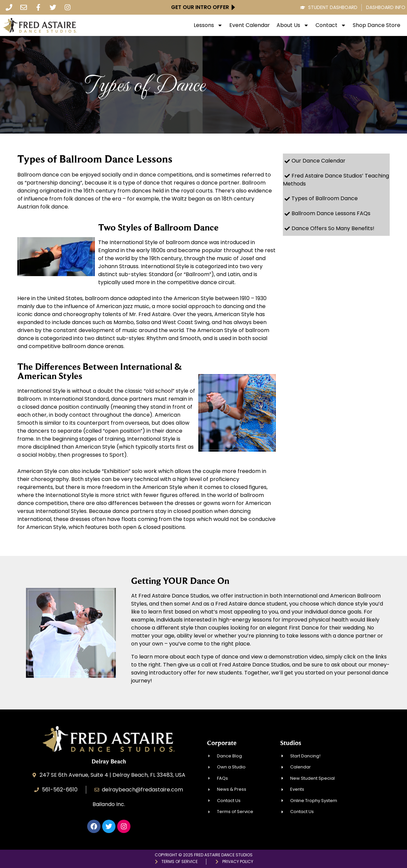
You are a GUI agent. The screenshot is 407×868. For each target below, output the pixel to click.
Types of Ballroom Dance (325, 198)
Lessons (208, 25)
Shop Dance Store (377, 25)
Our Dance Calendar (318, 161)
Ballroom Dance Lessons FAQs (331, 213)
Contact (331, 25)
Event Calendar (250, 25)
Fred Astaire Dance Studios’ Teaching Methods (336, 180)
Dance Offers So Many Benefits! (333, 228)
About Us (293, 25)
